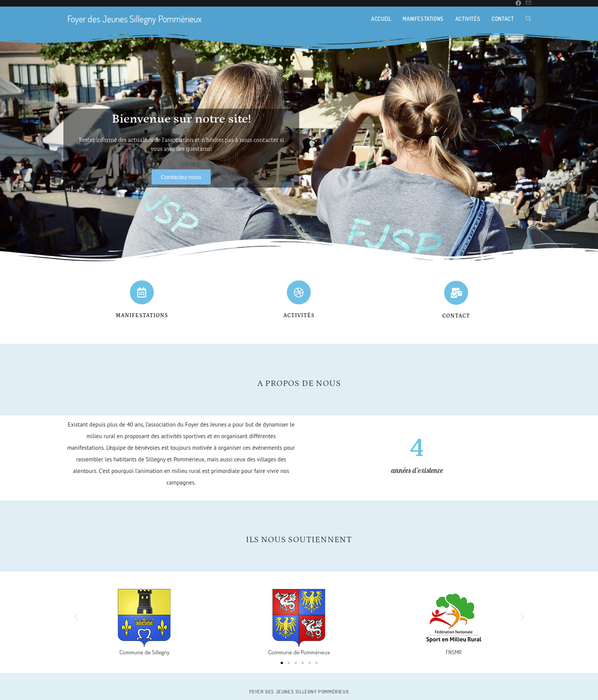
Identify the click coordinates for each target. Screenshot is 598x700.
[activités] (299, 292)
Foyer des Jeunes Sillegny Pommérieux (135, 19)
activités (299, 316)
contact (456, 316)
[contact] (456, 293)
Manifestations (142, 316)
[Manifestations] (142, 292)
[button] (76, 616)
